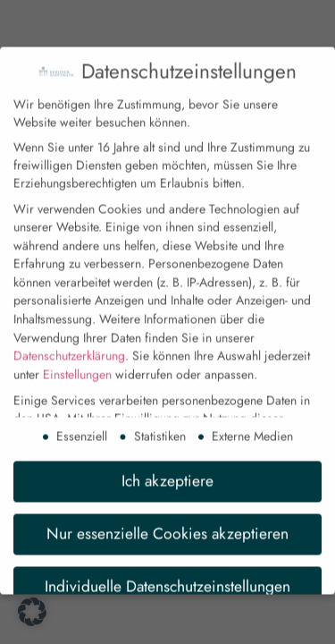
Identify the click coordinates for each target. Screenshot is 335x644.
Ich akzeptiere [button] (167, 470)
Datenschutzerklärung (69, 346)
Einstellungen (77, 364)
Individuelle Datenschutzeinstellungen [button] (167, 576)
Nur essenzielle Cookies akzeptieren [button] (167, 523)
